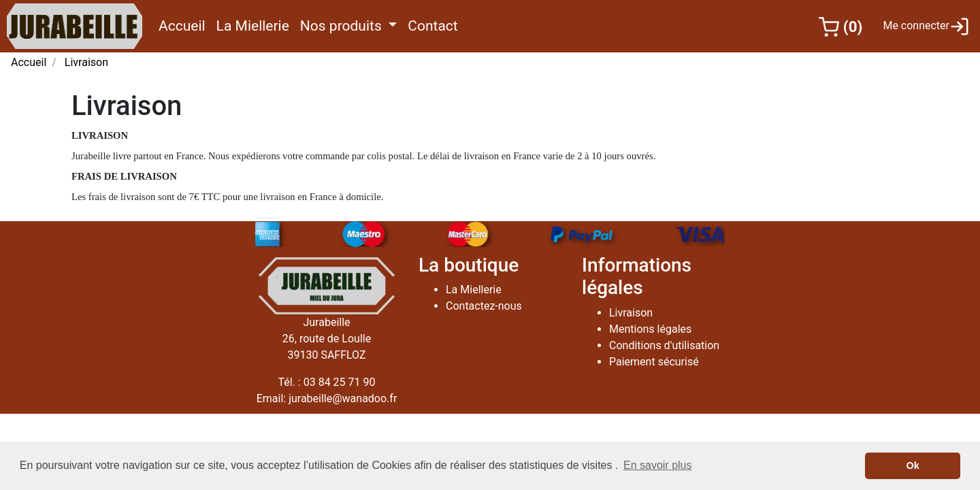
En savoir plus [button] (658, 465)
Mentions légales (650, 329)
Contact (435, 25)
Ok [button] (913, 465)
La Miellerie (256, 25)
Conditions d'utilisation (664, 345)
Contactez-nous (484, 306)
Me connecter (926, 27)
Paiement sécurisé (654, 362)
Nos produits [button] (343, 26)
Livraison (86, 62)
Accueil (185, 25)
